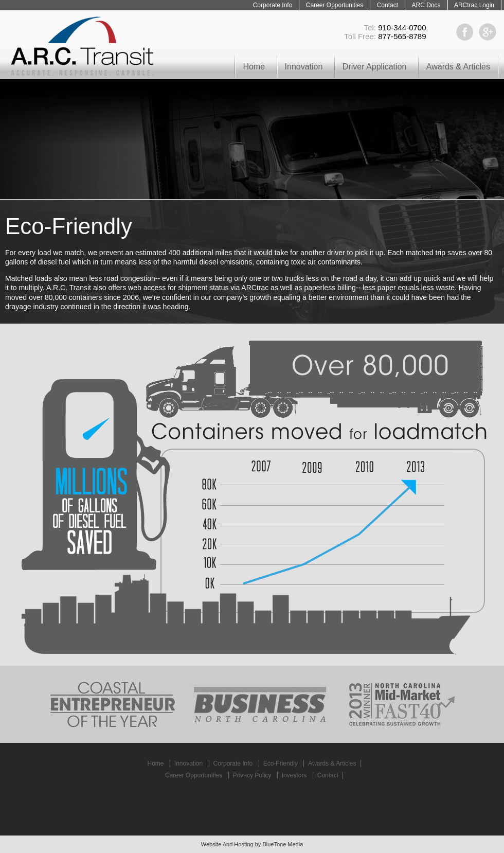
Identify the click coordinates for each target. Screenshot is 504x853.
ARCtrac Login (474, 5)
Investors (294, 775)
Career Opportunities (335, 5)
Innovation (304, 67)
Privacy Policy (252, 775)
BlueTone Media (283, 844)
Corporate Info (273, 5)
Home (254, 67)
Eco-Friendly (281, 763)
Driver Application (375, 67)
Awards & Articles (458, 67)
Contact (388, 5)
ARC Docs (426, 5)
